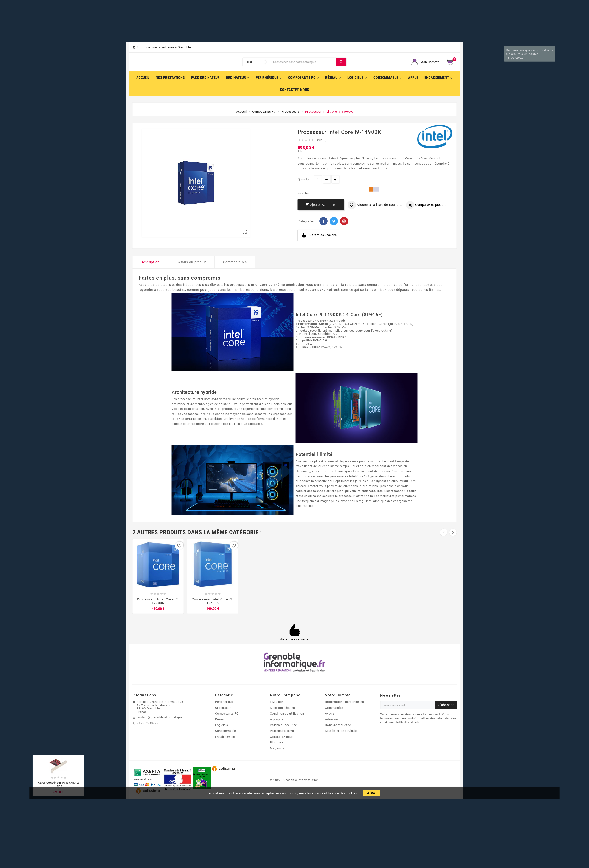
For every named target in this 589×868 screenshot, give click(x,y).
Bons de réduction (338, 725)
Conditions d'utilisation (287, 713)
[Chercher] (304, 62)
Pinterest (344, 221)
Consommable (226, 731)
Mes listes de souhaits (341, 731)
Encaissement (225, 737)
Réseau (220, 719)
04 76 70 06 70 (147, 723)
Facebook (323, 221)
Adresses (332, 719)
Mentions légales (282, 708)
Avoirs (330, 713)
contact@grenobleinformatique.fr (161, 717)
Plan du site (279, 742)
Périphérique (224, 702)
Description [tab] (150, 262)
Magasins (277, 748)
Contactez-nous (282, 737)
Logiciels (222, 725)
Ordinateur (223, 708)
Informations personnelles (344, 702)
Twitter (334, 221)
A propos (277, 719)
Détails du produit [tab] (191, 262)
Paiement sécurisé (283, 725)
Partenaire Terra (282, 731)
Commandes (334, 708)
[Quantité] (318, 179)
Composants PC (227, 713)
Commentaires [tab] (235, 262)
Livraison (277, 702)
